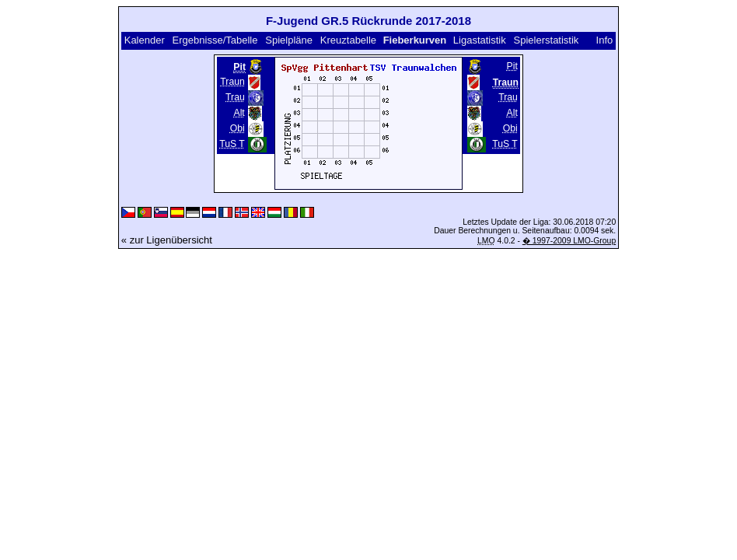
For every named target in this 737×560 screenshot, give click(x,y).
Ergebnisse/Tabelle (215, 40)
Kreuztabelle (348, 40)
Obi (238, 128)
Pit (512, 66)
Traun (232, 82)
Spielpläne (289, 40)
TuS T (232, 144)
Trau (235, 97)
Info (605, 40)
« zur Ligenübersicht (167, 240)
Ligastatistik (480, 40)
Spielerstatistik (547, 40)
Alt (239, 113)
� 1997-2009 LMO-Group (569, 241)
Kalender (145, 40)
